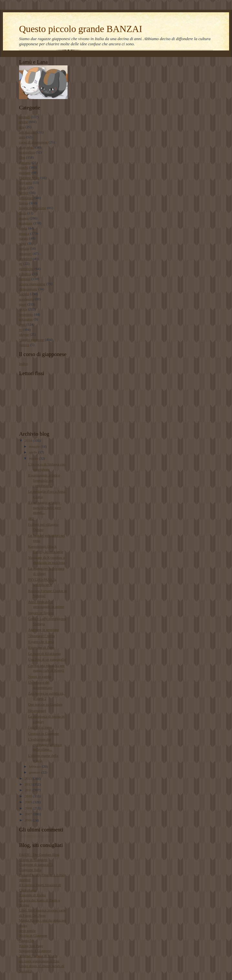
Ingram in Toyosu (41, 613)
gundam (25, 173)
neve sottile (27, 930)
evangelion (27, 152)
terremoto (26, 314)
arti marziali (28, 132)
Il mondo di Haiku (32, 895)
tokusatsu (26, 319)
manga (24, 218)
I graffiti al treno (40, 727)
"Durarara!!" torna (41, 636)
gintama (25, 162)
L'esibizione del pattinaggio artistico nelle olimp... (45, 744)
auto (22, 137)
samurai (25, 279)
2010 (29, 796)
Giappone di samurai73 (36, 864)
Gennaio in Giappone (44, 733)
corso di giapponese (33, 142)
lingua (24, 203)
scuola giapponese (32, 284)
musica (24, 233)
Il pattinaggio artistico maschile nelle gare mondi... (44, 507)
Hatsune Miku (29, 178)
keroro (24, 193)
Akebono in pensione (43, 629)
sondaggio (26, 299)
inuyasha (26, 183)
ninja (23, 243)
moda (23, 228)
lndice (23, 363)
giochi (24, 167)
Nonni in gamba (40, 676)
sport (23, 304)
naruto (24, 238)
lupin (23, 213)
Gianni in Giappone (33, 860)
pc (21, 263)
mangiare (26, 223)
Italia (23, 188)
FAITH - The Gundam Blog (39, 854)
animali (25, 117)
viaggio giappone (32, 340)
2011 (29, 790)
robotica (25, 274)
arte (22, 127)
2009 (29, 802)
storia (23, 309)
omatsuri (25, 253)
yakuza (24, 345)
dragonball (27, 147)
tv (21, 329)
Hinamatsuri (37, 710)
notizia (24, 248)
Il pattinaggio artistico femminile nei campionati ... (44, 480)
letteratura (26, 198)
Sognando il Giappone (35, 951)
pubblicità (26, 269)
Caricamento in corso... (36, 835)
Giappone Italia (30, 870)
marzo (34, 458)
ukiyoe (24, 334)
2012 (29, 784)
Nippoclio (26, 941)
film (22, 157)
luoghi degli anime (33, 208)
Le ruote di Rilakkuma (44, 653)
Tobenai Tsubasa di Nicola (38, 956)
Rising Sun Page (31, 946)
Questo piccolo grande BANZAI (81, 29)
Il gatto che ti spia (41, 641)
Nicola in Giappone (33, 935)
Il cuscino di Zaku (41, 647)
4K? (31, 518)
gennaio (35, 772)
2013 (29, 778)
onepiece (26, 259)
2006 (29, 820)
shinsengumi (28, 289)
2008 (29, 808)
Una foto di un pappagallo (47, 659)
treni (22, 324)
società (24, 294)
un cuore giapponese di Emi (39, 961)
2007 (29, 814)
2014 (29, 440)
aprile (34, 452)
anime (23, 122)
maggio (35, 446)
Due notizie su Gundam (45, 704)
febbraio (36, 766)
